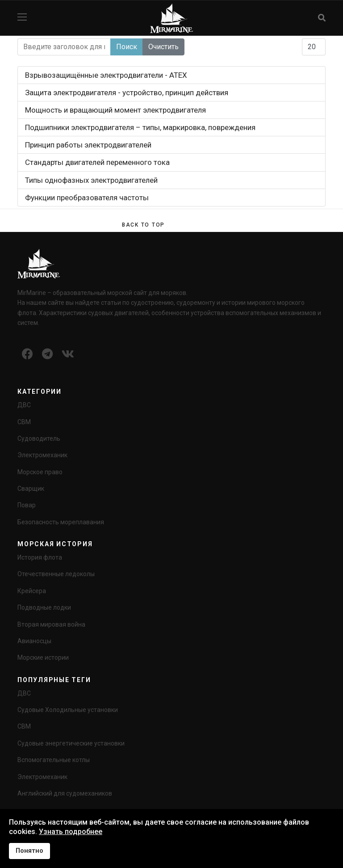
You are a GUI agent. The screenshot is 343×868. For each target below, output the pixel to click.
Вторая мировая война (51, 624)
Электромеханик (42, 455)
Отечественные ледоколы (56, 574)
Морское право (40, 472)
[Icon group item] (27, 354)
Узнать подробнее (71, 832)
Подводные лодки (44, 607)
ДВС (24, 405)
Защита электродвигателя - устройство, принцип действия (127, 93)
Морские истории (43, 657)
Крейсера (32, 591)
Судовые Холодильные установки (68, 710)
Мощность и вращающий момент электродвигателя (115, 110)
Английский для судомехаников (65, 793)
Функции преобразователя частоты (87, 198)
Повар (27, 505)
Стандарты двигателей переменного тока (97, 162)
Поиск (127, 47)
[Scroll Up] (143, 225)
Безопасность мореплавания (61, 522)
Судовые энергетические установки (71, 743)
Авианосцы (34, 641)
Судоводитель (39, 438)
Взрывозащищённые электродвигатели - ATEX (106, 75)
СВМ (24, 422)
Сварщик (31, 489)
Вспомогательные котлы (54, 760)
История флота (40, 557)
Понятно (29, 851)
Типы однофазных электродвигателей (91, 180)
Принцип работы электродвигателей (88, 145)
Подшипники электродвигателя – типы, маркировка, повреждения (140, 127)
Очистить (163, 47)
